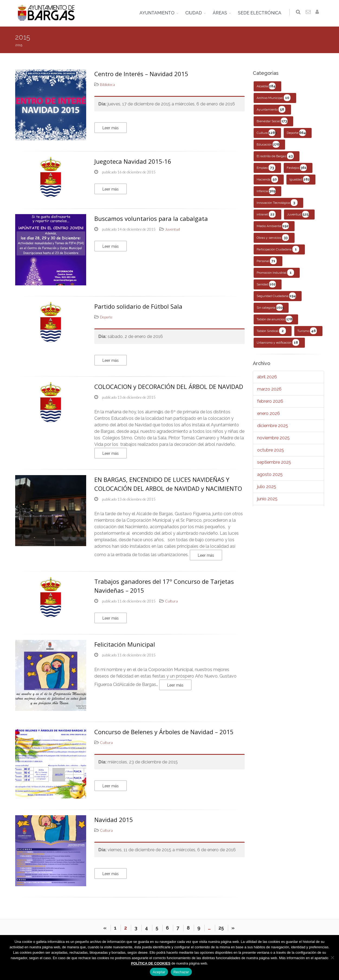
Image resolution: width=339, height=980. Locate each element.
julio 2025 (267, 487)
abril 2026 (267, 377)
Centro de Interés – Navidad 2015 (141, 74)
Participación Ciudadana (278, 249)
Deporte (296, 133)
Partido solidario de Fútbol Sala (138, 306)
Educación (268, 144)
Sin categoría (270, 307)
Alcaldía (266, 86)
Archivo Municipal (274, 98)
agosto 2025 (270, 474)
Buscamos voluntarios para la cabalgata (151, 218)
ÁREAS (221, 13)
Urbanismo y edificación (278, 342)
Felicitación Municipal (125, 644)
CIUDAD (195, 13)
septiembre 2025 (274, 462)
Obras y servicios (273, 238)
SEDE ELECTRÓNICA (261, 13)
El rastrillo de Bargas (275, 156)
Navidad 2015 (114, 820)
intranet (266, 214)
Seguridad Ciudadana (276, 296)
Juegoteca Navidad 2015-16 (133, 161)
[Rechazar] (332, 958)
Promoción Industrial (275, 273)
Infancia (266, 191)
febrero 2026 (270, 401)
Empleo (266, 168)
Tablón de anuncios (275, 319)
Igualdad (300, 179)
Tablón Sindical (271, 331)
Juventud (298, 214)
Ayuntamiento (271, 109)
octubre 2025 (271, 450)
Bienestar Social (272, 121)
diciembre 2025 (273, 426)
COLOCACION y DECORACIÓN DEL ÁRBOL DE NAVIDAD (169, 386)
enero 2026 (269, 413)
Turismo (307, 331)
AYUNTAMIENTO (158, 13)
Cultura (267, 133)
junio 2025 (267, 499)
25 (221, 928)
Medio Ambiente (273, 226)
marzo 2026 (269, 389)
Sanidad (266, 284)
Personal (267, 261)
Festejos (297, 168)
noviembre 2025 (273, 438)
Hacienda (267, 179)
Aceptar (159, 972)
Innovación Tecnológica (277, 203)
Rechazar (181, 972)
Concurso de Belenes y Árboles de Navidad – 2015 (164, 732)
